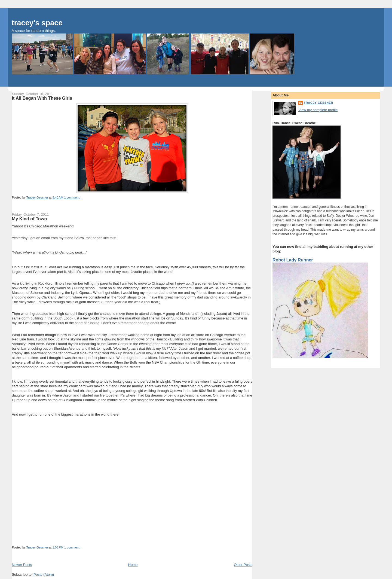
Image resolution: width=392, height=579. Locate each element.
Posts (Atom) (44, 575)
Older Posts (243, 565)
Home (133, 565)
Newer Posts (22, 565)
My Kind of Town (30, 219)
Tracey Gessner (318, 103)
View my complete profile (318, 110)
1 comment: (72, 197)
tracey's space (37, 23)
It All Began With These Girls (42, 98)
